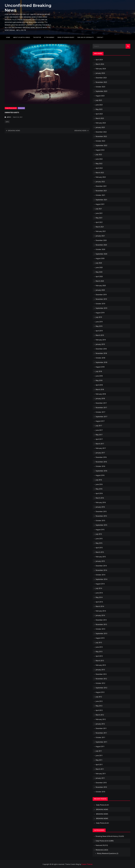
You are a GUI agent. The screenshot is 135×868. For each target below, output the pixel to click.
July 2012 (99, 697)
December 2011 (101, 728)
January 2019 (100, 344)
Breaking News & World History (107, 836)
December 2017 (101, 403)
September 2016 (101, 471)
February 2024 (101, 69)
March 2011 (100, 769)
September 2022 (101, 145)
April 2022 (99, 168)
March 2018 (100, 389)
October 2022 (100, 141)
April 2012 (99, 710)
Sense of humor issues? (66, 37)
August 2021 (100, 204)
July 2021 (99, 209)
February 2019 (101, 340)
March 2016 (100, 498)
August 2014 (100, 584)
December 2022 (101, 132)
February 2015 (101, 557)
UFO (7, 122)
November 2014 (101, 570)
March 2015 (100, 552)
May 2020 (99, 272)
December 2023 (101, 78)
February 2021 (101, 231)
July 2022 (99, 154)
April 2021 (99, 222)
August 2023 (100, 96)
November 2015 (101, 516)
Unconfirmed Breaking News (28, 8)
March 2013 (100, 661)
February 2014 (101, 611)
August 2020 (100, 258)
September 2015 (101, 525)
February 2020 (101, 286)
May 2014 (99, 597)
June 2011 (99, 755)
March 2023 (100, 118)
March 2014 (100, 606)
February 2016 (101, 502)
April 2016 (99, 493)
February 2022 (101, 177)
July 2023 (99, 100)
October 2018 (100, 358)
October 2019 (100, 304)
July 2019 (99, 317)
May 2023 (99, 109)
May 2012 (99, 706)
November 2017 (101, 408)
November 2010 (101, 787)
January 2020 (100, 290)
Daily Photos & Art (11, 108)
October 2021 (100, 195)
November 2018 (101, 353)
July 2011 (99, 751)
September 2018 (101, 362)
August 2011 (100, 746)
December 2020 (101, 240)
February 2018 (101, 394)
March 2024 (100, 64)
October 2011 (100, 737)
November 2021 (101, 191)
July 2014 (99, 588)
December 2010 (101, 783)
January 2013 (100, 670)
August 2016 (100, 475)
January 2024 (100, 73)
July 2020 (99, 263)
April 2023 (99, 114)
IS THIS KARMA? (49, 37)
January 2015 (100, 561)
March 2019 (100, 335)
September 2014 (101, 579)
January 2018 (100, 399)
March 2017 (100, 444)
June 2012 (99, 701)
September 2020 (101, 254)
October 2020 (100, 249)
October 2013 (100, 629)
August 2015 (100, 530)
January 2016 (100, 507)
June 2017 (99, 430)
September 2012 (101, 688)
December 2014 (101, 566)
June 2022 (99, 159)
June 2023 (99, 105)
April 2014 (99, 602)
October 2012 (100, 683)
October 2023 (100, 87)
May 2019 (99, 326)
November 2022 (101, 136)
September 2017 (101, 417)
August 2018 (100, 367)
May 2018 (99, 380)
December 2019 (101, 295)
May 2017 (99, 435)
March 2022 (100, 173)
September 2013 (101, 633)
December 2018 (101, 349)
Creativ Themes (87, 864)
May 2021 (99, 218)
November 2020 (101, 245)
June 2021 (99, 213)
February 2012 (101, 719)
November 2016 (101, 462)
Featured (21, 108)
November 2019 (101, 299)
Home (8, 37)
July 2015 (99, 534)
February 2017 (101, 448)
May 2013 (99, 652)
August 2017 (100, 421)
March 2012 (100, 715)
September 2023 (101, 91)
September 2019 (101, 308)
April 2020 (99, 276)
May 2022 (99, 164)
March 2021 (100, 227)
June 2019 (99, 322)
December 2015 (101, 511)
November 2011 (101, 733)
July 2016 (99, 480)
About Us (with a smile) (22, 37)
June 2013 (99, 647)
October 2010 (100, 792)
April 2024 (99, 60)
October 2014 (100, 575)
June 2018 (99, 376)
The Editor (37, 37)
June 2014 (99, 593)
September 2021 (101, 200)
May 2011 (99, 760)
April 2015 (99, 548)
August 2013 (100, 638)
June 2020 (99, 267)
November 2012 (101, 679)
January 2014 (100, 615)
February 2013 (101, 665)
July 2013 (99, 643)
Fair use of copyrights (85, 37)
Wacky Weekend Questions (107, 853)
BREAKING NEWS (14, 131)
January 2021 (100, 236)
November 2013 (101, 624)
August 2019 (100, 313)
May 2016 (99, 489)
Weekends (99, 850)
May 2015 (99, 543)
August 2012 (100, 692)
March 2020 (100, 281)
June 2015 (99, 539)
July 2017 (99, 426)
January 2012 (100, 724)
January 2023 (100, 127)
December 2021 (101, 186)
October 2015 (100, 521)
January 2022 (100, 182)
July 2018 (99, 371)
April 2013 (99, 656)
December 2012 (101, 674)
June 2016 (99, 484)
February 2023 (101, 123)
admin (9, 117)
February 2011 (101, 774)
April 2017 (99, 439)
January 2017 (100, 453)
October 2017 (100, 412)
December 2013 (101, 620)
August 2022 (100, 150)
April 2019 (99, 331)
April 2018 (99, 385)
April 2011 (99, 765)
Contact (100, 37)
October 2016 (100, 466)
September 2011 (101, 742)
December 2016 (101, 457)
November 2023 (101, 82)
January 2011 (100, 778)
